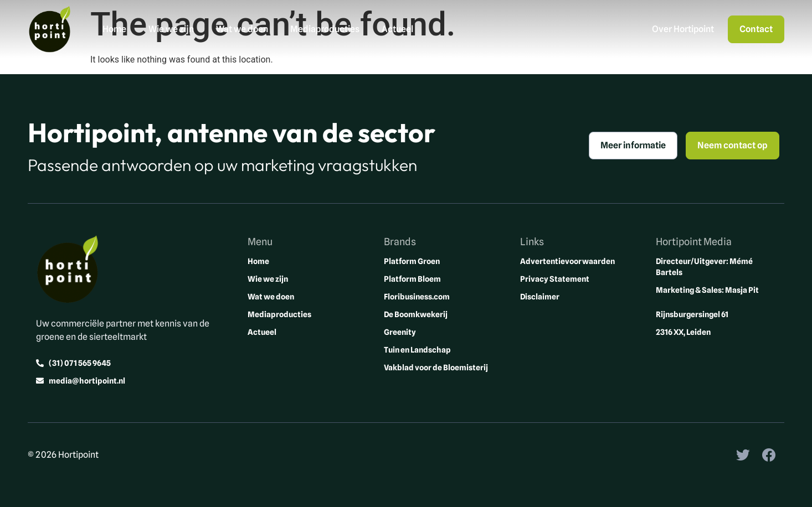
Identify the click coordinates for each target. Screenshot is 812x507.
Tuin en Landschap (417, 350)
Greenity (400, 332)
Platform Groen (412, 261)
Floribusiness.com (417, 297)
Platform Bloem (412, 279)
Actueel (397, 29)
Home (114, 29)
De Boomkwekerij (416, 314)
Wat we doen (242, 29)
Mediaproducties (325, 29)
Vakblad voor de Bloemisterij (436, 368)
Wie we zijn (171, 29)
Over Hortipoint (683, 29)
